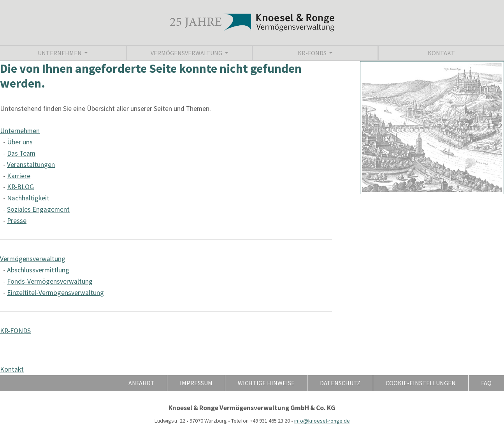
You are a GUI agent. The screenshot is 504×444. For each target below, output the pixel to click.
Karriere (19, 176)
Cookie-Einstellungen (421, 383)
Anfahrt (141, 383)
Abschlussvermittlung (38, 270)
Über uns (20, 142)
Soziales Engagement (38, 209)
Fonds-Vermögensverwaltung (50, 281)
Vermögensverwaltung (187, 53)
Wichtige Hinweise (266, 383)
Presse (17, 221)
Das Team (21, 153)
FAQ (486, 383)
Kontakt (441, 53)
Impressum (196, 383)
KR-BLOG (20, 187)
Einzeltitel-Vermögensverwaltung (55, 293)
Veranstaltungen (31, 165)
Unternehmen (60, 53)
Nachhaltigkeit (28, 198)
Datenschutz (340, 383)
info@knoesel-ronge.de (322, 421)
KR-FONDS (313, 53)
